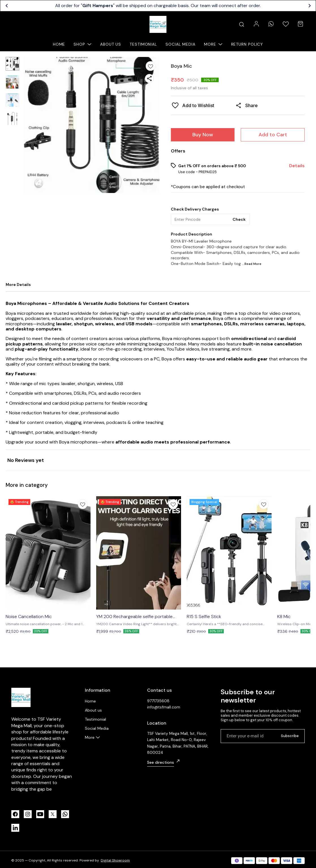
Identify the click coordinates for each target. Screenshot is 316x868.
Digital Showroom (115, 860)
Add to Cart (273, 135)
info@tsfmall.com (164, 707)
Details (297, 166)
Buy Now (203, 135)
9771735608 (158, 701)
